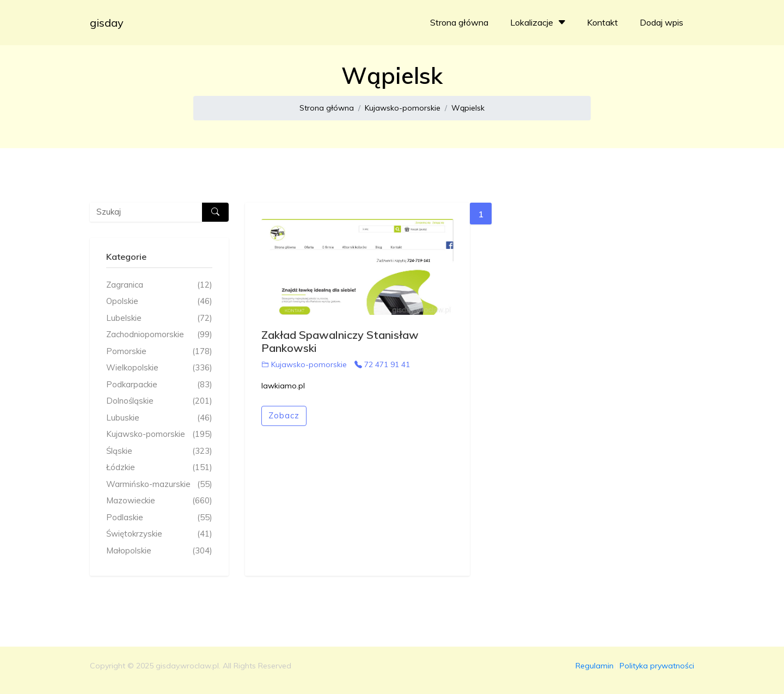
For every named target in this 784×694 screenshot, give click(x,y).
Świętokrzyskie (159, 534)
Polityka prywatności (657, 666)
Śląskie (159, 451)
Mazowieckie (159, 501)
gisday (107, 23)
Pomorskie (159, 352)
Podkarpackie (159, 385)
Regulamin (595, 666)
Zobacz (284, 415)
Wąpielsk (468, 108)
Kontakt (602, 22)
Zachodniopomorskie (159, 335)
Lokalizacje (539, 22)
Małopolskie (159, 551)
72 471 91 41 (382, 364)
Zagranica (159, 285)
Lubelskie (159, 318)
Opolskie (159, 302)
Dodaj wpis (661, 22)
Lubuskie (159, 418)
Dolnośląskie (159, 401)
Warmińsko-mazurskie (159, 485)
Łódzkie (159, 468)
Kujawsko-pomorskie (403, 108)
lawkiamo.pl (283, 386)
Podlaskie (159, 518)
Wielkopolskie (159, 368)
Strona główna (459, 22)
